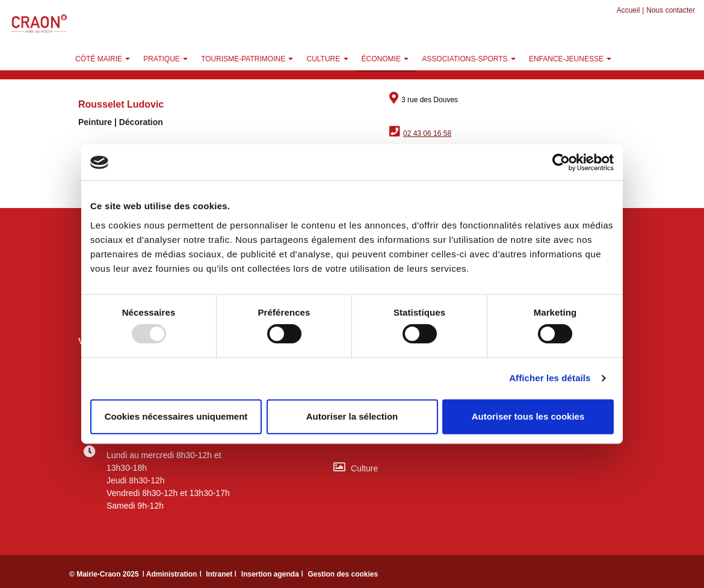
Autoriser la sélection (352, 416)
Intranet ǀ (222, 574)
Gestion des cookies (343, 574)
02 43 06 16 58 (427, 133)
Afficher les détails (550, 378)
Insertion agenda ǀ (273, 574)
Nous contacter (671, 10)
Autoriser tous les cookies (528, 416)
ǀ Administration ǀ (173, 574)
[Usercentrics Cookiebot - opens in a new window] (561, 162)
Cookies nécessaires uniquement (176, 416)
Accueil (628, 10)
